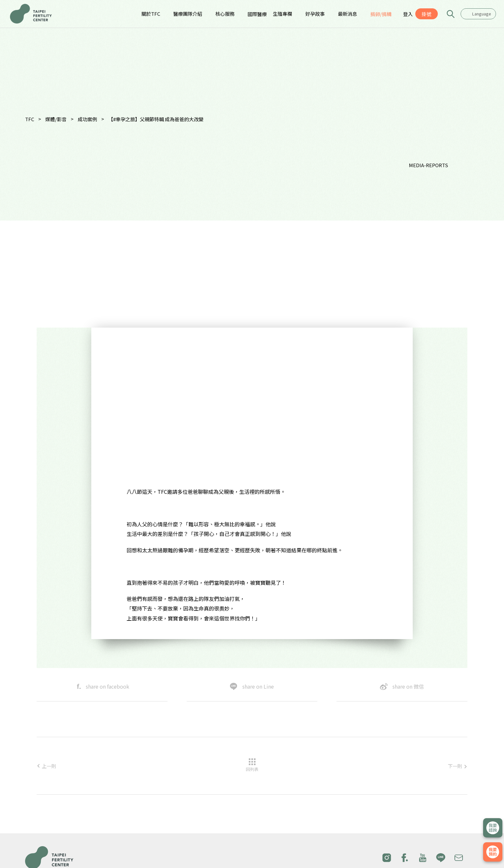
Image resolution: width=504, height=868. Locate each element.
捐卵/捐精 (381, 14)
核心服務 (225, 14)
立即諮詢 (493, 828)
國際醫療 (257, 14)
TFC (30, 119)
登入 (408, 14)
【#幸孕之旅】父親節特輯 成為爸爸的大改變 (156, 119)
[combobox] (478, 14)
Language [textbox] (482, 14)
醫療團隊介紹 (188, 14)
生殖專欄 (283, 14)
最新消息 (347, 14)
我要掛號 (493, 852)
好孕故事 (315, 14)
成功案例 (87, 119)
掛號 (427, 14)
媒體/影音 (56, 119)
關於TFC (151, 14)
